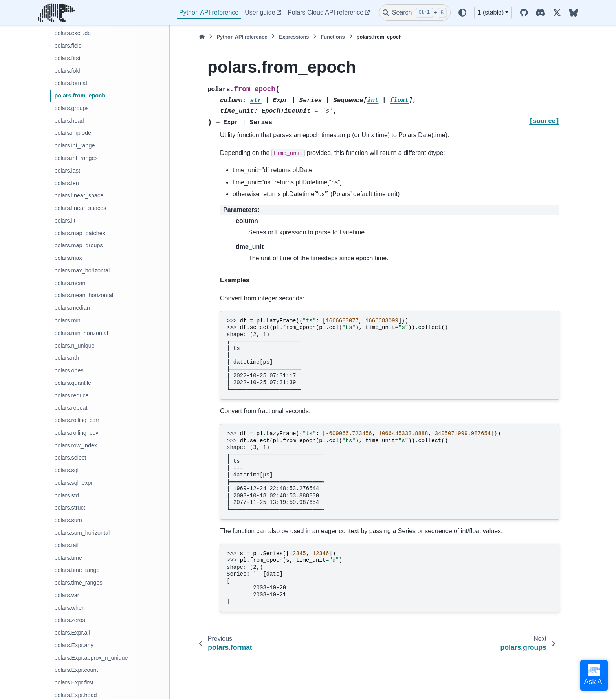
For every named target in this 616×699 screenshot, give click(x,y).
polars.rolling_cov (76, 433)
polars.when (70, 608)
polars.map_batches (80, 233)
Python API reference (209, 12)
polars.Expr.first (74, 682)
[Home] (202, 37)
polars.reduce (71, 395)
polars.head (69, 121)
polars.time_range (77, 570)
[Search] (415, 13)
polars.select (70, 458)
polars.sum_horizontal (82, 533)
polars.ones (69, 370)
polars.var (67, 595)
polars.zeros (70, 620)
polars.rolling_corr (77, 420)
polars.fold (67, 71)
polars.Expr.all (72, 633)
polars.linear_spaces (80, 208)
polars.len (66, 183)
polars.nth (67, 358)
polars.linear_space (79, 195)
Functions (333, 37)
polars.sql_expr (73, 483)
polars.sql (66, 470)
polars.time (68, 558)
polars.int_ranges (76, 158)
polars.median (72, 308)
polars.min (67, 320)
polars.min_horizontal (81, 333)
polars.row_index (76, 445)
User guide (260, 12)
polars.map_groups (78, 245)
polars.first (67, 58)
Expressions (294, 37)
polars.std (66, 495)
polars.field (68, 46)
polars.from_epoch (80, 96)
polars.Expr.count (76, 670)
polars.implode (73, 133)
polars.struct (70, 508)
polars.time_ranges (78, 583)
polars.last (67, 171)
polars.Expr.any (74, 645)
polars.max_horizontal (82, 270)
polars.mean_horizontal (84, 295)
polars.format (71, 83)
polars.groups (71, 108)
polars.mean (70, 283)
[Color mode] (462, 13)
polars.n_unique (74, 346)
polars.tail (66, 545)
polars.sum (68, 520)
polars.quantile (73, 383)
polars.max (68, 258)
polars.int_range (74, 145)
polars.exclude (72, 33)
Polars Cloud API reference (325, 12)
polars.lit (65, 221)
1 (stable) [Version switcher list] (491, 12)
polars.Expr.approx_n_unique (91, 658)
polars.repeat (71, 408)
